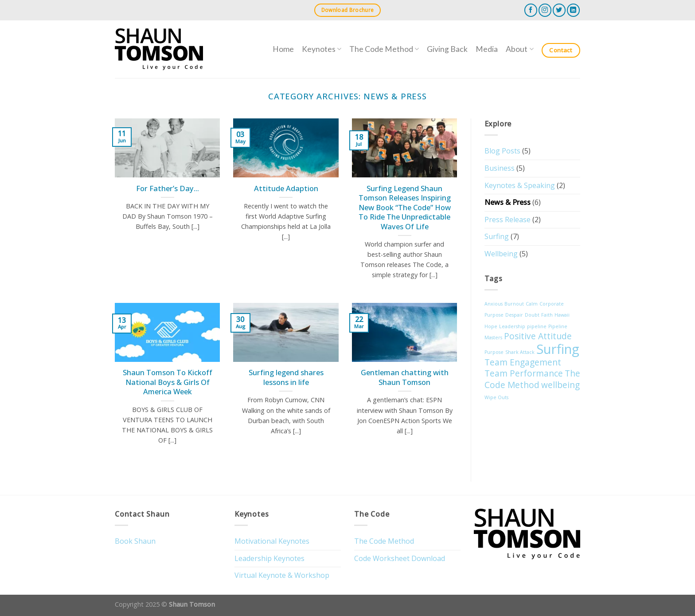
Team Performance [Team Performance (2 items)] (524, 373)
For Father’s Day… (168, 188)
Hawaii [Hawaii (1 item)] (562, 315)
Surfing (497, 236)
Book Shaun (135, 541)
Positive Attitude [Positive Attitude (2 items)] (538, 336)
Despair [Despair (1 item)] (514, 315)
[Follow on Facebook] (531, 10)
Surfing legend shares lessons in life (286, 377)
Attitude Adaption (286, 188)
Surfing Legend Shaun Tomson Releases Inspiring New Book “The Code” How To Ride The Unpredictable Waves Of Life (405, 208)
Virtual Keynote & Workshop (282, 575)
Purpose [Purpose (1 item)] (494, 352)
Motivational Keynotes (272, 541)
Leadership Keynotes (269, 558)
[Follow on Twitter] (559, 10)
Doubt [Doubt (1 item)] (532, 315)
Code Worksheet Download (400, 558)
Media (487, 49)
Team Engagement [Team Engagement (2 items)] (523, 362)
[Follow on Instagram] (545, 10)
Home (283, 49)
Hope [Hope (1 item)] (491, 326)
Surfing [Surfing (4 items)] (558, 349)
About (519, 49)
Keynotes (322, 49)
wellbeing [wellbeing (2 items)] (560, 385)
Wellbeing (501, 254)
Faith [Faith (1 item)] (547, 315)
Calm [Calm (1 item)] (532, 304)
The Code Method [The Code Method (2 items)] (532, 379)
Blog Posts (502, 151)
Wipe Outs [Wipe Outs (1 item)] (496, 397)
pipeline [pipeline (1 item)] (537, 326)
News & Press (508, 202)
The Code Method (384, 49)
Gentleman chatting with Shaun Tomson (405, 377)
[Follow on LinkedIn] (573, 10)
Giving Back (447, 49)
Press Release (508, 220)
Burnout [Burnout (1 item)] (514, 304)
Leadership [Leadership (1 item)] (512, 326)
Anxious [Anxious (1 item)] (494, 304)
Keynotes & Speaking (520, 185)
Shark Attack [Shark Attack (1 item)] (520, 352)
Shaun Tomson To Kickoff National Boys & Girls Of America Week (168, 382)
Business (500, 168)
